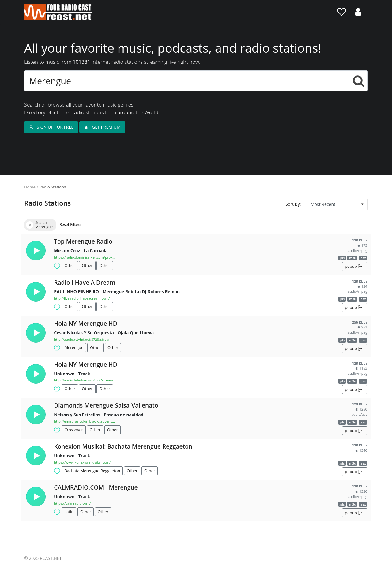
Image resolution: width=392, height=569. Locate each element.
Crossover (74, 430)
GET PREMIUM (102, 127)
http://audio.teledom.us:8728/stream (83, 380)
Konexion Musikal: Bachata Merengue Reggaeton (123, 446)
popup (353, 266)
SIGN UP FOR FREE (51, 127)
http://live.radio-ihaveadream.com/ (82, 298)
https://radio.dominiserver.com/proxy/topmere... (85, 257)
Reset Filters (70, 224)
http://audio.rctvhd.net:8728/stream (83, 339)
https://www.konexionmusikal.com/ (82, 462)
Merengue (74, 347)
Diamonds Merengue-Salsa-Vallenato (106, 405)
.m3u (352, 258)
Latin (69, 512)
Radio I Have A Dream (85, 282)
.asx (363, 258)
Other (70, 265)
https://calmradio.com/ (72, 503)
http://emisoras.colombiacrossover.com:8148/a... (85, 421)
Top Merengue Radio (83, 241)
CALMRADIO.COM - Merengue (96, 487)
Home (30, 187)
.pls (342, 258)
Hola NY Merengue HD (86, 323)
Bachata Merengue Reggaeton (92, 471)
